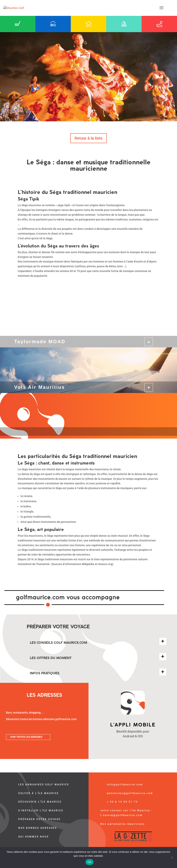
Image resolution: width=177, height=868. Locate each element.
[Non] (172, 857)
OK (89, 862)
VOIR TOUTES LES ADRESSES (26, 737)
